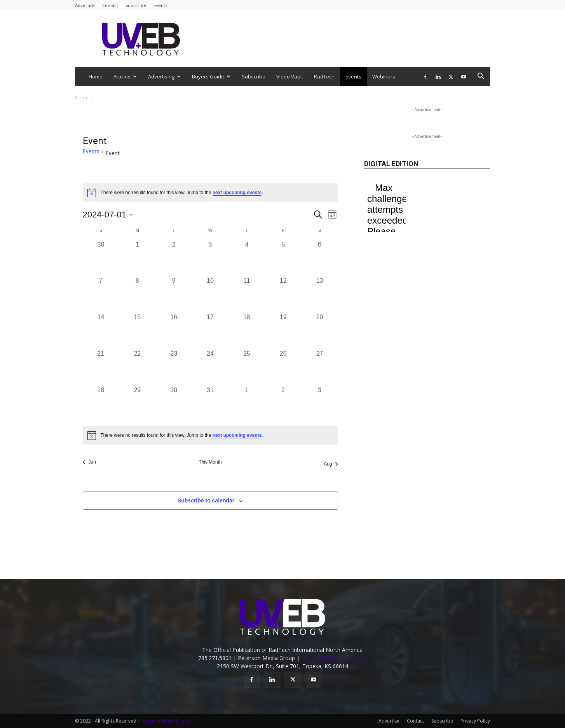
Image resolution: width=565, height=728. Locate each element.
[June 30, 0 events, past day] (101, 258)
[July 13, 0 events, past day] (320, 294)
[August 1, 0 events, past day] (247, 404)
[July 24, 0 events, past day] (210, 367)
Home (96, 76)
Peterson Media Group (165, 721)
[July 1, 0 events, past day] (137, 258)
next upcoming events (237, 193)
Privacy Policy (475, 721)
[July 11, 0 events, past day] (247, 294)
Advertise (85, 5)
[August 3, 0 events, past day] (320, 404)
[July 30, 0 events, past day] (174, 404)
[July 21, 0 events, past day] (101, 367)
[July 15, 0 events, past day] (137, 331)
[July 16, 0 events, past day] (174, 331)
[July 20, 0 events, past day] (320, 331)
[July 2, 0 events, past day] (174, 258)
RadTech (324, 76)
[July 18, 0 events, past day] (247, 331)
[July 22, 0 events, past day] (137, 367)
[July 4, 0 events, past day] (247, 258)
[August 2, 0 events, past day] (283, 404)
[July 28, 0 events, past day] (101, 404)
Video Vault (290, 76)
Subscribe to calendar (206, 500)
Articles (125, 76)
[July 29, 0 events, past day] (137, 404)
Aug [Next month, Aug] (331, 464)
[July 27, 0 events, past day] (320, 367)
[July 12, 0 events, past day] (283, 294)
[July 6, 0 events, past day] (320, 258)
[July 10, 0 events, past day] (210, 294)
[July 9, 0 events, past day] (174, 294)
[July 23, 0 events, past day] (174, 367)
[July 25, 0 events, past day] (247, 367)
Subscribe (136, 5)
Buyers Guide (211, 76)
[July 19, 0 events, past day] (283, 331)
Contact (110, 5)
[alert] (210, 435)
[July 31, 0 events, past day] (210, 404)
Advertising (164, 76)
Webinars (384, 76)
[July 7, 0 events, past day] (101, 294)
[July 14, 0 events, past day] (101, 331)
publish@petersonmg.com (334, 658)
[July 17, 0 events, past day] (210, 331)
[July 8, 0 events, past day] (137, 294)
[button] (481, 77)
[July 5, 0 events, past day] (283, 258)
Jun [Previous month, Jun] (89, 462)
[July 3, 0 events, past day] (210, 258)
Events (160, 5)
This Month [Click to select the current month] (210, 462)
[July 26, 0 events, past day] (283, 367)
